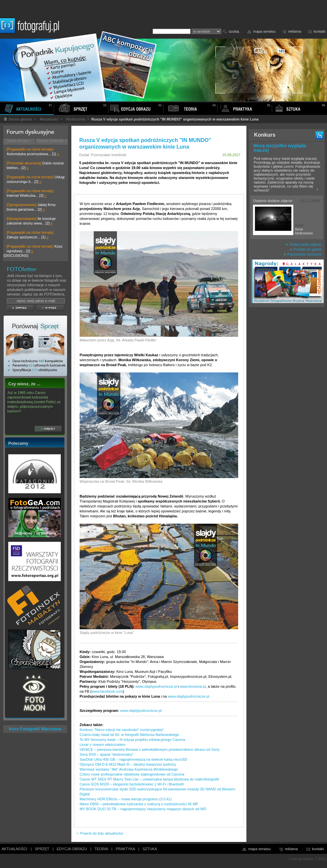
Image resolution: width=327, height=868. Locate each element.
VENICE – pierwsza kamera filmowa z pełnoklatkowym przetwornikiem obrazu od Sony (150, 749)
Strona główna (18, 119)
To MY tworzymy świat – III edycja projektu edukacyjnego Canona (132, 740)
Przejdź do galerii (306, 249)
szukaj (234, 31)
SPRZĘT (42, 849)
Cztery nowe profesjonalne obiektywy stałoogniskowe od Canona (132, 774)
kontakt (320, 31)
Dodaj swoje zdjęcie (304, 244)
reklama (294, 31)
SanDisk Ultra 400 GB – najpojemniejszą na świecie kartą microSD (133, 759)
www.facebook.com (107, 691)
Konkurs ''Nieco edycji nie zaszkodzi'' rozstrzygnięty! (122, 730)
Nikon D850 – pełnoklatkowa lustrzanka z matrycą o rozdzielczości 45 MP (139, 804)
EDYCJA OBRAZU (72, 849)
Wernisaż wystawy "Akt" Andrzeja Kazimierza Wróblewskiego (129, 769)
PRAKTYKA (125, 849)
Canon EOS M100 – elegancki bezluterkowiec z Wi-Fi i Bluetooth (132, 784)
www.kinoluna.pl (193, 686)
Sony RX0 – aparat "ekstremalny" (107, 754)
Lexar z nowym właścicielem (103, 745)
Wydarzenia (76, 119)
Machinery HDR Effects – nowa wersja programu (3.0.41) (126, 799)
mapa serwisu (265, 31)
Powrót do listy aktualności (99, 833)
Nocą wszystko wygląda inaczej (280, 148)
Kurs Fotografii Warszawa (35, 729)
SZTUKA (150, 849)
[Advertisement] (287, 414)
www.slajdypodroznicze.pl (156, 686)
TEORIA (101, 849)
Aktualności (49, 119)
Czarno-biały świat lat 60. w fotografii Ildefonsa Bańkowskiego (129, 735)
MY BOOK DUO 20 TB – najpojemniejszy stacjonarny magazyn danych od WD (143, 809)
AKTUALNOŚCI (15, 849)
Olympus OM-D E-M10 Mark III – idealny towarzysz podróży (128, 764)
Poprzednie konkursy (303, 254)
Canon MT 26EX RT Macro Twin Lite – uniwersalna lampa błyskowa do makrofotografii (149, 779)
